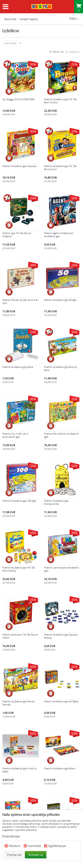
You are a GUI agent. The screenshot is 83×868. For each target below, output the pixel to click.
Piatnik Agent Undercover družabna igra (59, 235)
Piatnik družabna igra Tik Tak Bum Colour (60, 101)
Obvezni (14, 846)
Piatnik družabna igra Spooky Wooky (61, 636)
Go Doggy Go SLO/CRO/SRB (18, 99)
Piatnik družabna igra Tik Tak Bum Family (19, 569)
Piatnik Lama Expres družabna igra (61, 569)
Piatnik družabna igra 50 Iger (60, 300)
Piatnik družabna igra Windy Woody (19, 703)
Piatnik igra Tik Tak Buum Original (17, 235)
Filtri (74, 19)
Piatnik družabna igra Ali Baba (61, 701)
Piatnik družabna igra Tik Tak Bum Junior (60, 168)
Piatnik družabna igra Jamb (18, 367)
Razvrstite (11, 19)
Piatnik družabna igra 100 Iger (19, 501)
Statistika (34, 846)
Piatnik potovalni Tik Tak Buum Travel (20, 636)
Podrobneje (11, 836)
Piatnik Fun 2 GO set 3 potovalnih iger (15, 435)
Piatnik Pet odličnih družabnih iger (61, 435)
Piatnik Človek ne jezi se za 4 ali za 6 (20, 301)
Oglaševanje (57, 846)
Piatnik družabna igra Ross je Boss (61, 369)
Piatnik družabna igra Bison (60, 768)
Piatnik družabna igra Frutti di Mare (19, 770)
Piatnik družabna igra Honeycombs (56, 502)
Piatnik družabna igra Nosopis (20, 166)
